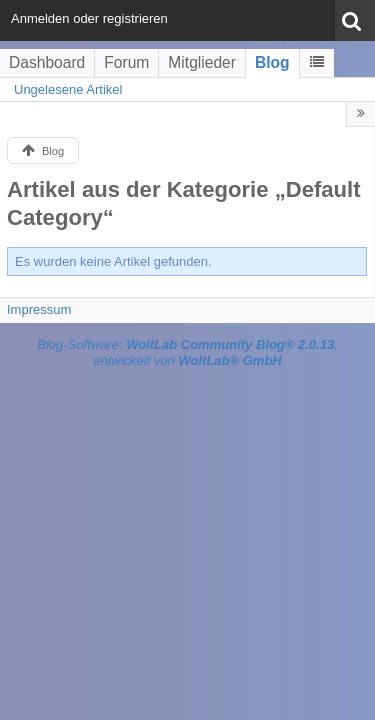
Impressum (39, 309)
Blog (272, 62)
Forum (126, 62)
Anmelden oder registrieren (89, 18)
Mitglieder (202, 62)
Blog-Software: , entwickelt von (187, 353)
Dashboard (47, 62)
